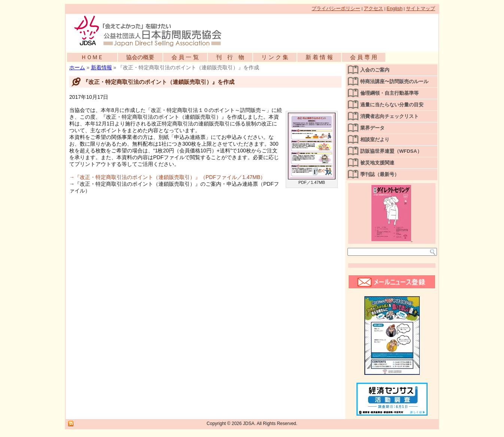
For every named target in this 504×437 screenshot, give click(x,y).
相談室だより (375, 139)
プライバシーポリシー (336, 8)
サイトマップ (420, 8)
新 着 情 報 (319, 57)
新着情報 (101, 67)
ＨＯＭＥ (92, 57)
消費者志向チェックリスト (389, 116)
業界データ (372, 128)
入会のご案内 (375, 70)
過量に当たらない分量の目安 (392, 105)
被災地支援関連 (377, 163)
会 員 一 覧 (185, 57)
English (394, 8)
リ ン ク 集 (275, 57)
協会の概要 (140, 57)
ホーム (77, 67)
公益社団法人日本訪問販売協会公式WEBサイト (152, 31)
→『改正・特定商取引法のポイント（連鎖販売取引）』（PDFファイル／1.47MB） (167, 177)
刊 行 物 (230, 57)
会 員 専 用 (364, 57)
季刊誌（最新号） (380, 174)
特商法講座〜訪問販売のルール (394, 81)
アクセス (373, 8)
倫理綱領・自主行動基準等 (389, 93)
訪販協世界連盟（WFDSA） (391, 151)
